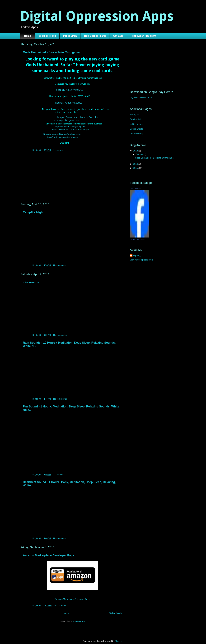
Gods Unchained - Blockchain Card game (51, 52)
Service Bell (135, 119)
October (140, 154)
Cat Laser (119, 36)
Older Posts (115, 610)
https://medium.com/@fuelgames (71, 123)
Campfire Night (33, 209)
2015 (136, 168)
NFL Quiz (134, 115)
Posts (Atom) (79, 618)
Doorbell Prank (47, 36)
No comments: (60, 262)
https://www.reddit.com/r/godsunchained (63, 131)
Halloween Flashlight (144, 36)
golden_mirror (136, 124)
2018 (136, 151)
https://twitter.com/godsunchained (62, 134)
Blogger (119, 638)
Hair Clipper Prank (95, 36)
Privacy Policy (136, 134)
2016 (136, 164)
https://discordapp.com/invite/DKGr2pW (70, 126)
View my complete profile (141, 260)
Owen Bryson (135, 189)
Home (28, 36)
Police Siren (70, 36)
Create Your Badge (137, 239)
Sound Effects (136, 129)
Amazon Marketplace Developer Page (49, 552)
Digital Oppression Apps (141, 97)
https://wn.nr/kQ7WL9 (70, 90)
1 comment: (59, 147)
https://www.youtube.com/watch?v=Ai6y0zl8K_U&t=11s (78, 117)
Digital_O (138, 255)
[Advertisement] (72, 173)
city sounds (31, 279)
